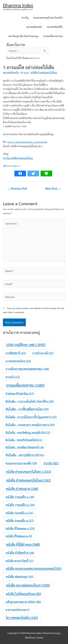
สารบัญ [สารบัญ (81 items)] (51, 463)
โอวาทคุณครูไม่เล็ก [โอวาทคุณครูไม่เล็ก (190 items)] (22, 617)
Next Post (53, 188)
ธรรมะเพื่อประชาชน (53, 36)
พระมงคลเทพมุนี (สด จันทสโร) (48, 18)
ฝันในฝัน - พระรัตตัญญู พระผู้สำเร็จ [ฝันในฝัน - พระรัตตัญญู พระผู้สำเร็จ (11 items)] (28, 432)
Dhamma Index (18, 5)
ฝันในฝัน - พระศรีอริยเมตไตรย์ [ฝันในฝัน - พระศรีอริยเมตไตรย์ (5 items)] (24, 440)
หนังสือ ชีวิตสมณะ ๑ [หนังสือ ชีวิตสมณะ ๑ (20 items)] (20, 528)
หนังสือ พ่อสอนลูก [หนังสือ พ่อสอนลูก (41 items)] (20, 576)
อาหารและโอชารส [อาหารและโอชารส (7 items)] (17, 610)
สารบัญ (25, 18)
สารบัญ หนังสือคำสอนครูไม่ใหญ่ (18, 158)
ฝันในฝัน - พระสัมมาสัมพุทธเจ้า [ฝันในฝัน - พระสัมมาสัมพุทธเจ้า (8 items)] (25, 447)
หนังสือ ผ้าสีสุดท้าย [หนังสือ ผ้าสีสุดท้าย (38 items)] (20, 553)
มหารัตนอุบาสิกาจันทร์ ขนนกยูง (23, 36)
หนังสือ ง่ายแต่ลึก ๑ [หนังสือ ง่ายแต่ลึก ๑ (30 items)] (20, 497)
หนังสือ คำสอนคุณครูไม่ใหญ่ (44, 72)
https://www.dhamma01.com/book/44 (27, 142)
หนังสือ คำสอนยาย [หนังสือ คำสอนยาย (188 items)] (22, 489)
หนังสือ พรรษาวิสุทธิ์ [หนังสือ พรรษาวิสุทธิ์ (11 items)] (19, 561)
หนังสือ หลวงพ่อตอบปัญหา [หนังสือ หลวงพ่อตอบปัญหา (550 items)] (28, 585)
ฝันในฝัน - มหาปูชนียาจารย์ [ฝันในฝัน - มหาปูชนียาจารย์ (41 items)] (25, 455)
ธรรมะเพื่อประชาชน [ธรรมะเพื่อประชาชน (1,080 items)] (25, 385)
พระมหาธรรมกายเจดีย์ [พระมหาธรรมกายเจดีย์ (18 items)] (21, 463)
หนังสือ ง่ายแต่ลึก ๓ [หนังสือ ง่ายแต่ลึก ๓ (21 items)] (19, 513)
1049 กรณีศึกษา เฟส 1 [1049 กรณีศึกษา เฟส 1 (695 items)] (26, 345)
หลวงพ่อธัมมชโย (34, 27)
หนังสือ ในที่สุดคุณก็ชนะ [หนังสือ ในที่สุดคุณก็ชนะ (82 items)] (23, 594)
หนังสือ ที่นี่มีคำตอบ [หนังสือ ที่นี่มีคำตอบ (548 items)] (23, 544)
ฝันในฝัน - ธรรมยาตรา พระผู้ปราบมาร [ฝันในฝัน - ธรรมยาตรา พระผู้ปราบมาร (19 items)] (30, 425)
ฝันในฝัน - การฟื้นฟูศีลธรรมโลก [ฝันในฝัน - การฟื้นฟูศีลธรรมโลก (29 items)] (27, 409)
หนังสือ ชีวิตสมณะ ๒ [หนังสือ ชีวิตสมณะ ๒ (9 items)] (19, 536)
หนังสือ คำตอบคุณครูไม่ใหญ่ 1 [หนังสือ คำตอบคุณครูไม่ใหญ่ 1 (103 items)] (28, 471)
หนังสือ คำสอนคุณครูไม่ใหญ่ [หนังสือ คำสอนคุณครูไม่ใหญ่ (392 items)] (28, 480)
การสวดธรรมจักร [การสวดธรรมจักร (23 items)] (18, 361)
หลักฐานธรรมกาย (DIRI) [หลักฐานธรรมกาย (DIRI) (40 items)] (23, 602)
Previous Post (17, 188)
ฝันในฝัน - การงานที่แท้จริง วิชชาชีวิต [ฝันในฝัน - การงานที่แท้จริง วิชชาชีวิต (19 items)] (30, 401)
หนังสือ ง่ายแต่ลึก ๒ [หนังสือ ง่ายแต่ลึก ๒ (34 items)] (20, 505)
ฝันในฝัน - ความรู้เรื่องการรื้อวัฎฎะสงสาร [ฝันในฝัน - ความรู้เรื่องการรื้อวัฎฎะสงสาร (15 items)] (31, 417)
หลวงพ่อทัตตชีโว (55, 27)
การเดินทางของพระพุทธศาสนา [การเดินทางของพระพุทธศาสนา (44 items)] (27, 369)
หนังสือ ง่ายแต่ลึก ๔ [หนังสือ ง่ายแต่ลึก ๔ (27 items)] (20, 521)
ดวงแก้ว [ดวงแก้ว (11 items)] (13, 377)
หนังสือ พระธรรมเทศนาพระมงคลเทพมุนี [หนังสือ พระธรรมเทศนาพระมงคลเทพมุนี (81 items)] (34, 568)
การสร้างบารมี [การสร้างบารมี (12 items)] (43, 353)
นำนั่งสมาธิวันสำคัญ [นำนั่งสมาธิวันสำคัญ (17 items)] (20, 393)
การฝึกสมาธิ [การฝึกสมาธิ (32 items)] (16, 353)
